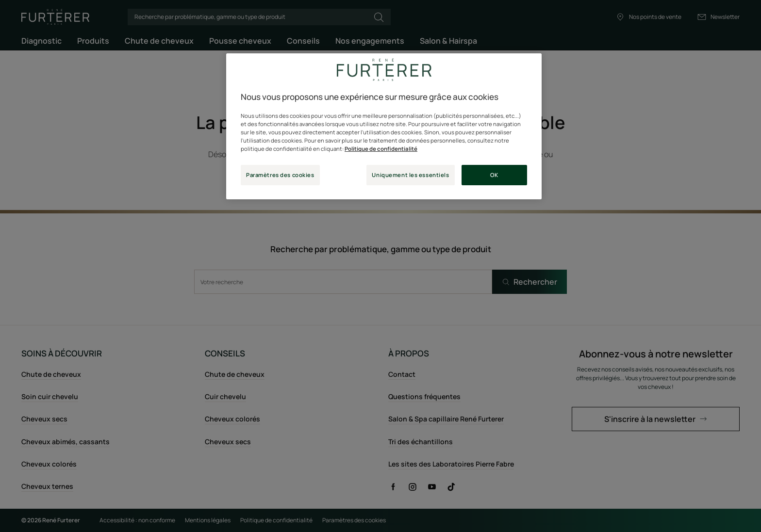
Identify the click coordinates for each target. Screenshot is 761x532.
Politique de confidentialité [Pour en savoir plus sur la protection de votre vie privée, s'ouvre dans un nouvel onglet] (381, 149)
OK (494, 175)
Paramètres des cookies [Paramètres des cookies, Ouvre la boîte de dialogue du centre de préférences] (280, 175)
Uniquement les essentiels (410, 175)
